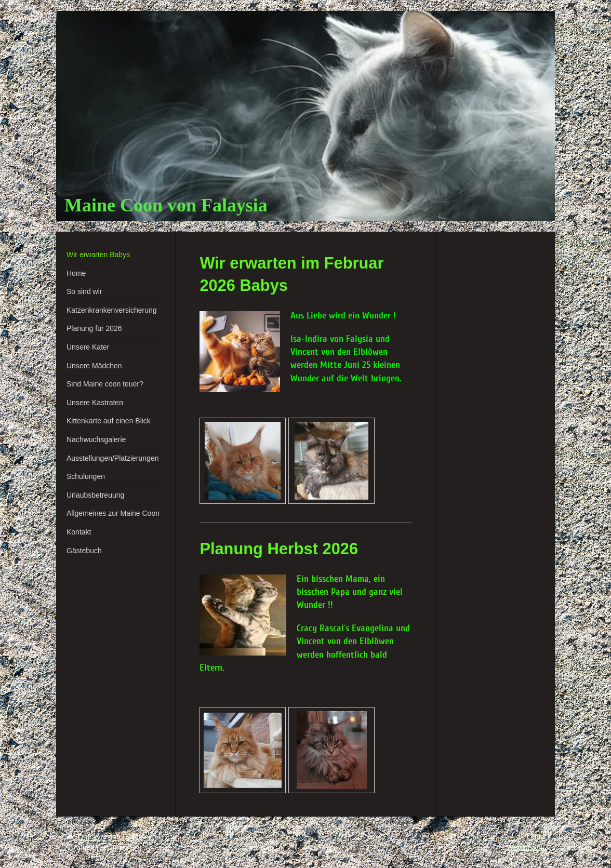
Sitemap (140, 837)
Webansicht (526, 847)
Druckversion (94, 837)
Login (536, 837)
